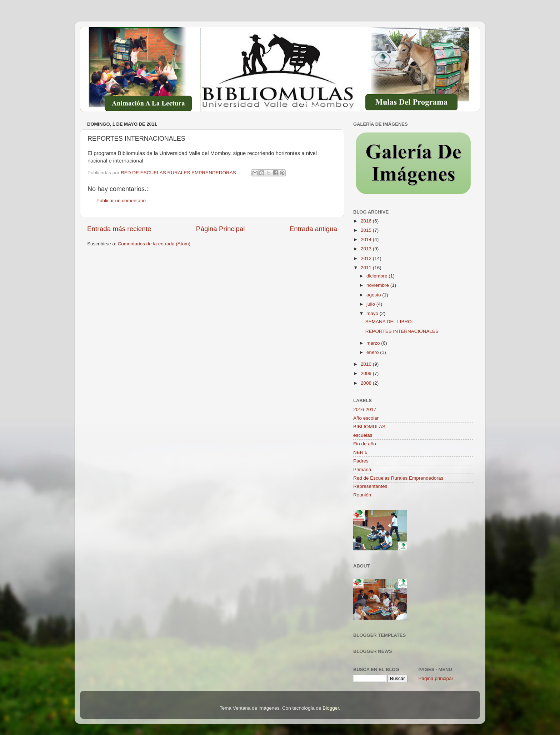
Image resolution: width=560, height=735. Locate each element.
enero (373, 352)
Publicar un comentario (121, 201)
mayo (373, 313)
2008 (367, 383)
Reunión (362, 495)
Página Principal (221, 229)
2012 (367, 258)
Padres (361, 461)
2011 (367, 268)
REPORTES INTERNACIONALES (402, 331)
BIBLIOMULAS (369, 427)
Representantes (370, 486)
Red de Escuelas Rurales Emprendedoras (398, 478)
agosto (374, 295)
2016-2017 (365, 409)
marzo (374, 343)
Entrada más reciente (119, 229)
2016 (367, 221)
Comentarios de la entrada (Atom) (154, 244)
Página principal (436, 678)
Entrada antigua (313, 229)
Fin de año (365, 444)
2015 (367, 230)
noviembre (378, 285)
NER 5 (360, 452)
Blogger (331, 708)
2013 (367, 249)
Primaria (362, 469)
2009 (367, 373)
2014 (367, 239)
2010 (367, 364)
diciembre (377, 276)
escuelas (363, 435)
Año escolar (366, 418)
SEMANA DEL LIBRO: (389, 322)
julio (371, 304)
